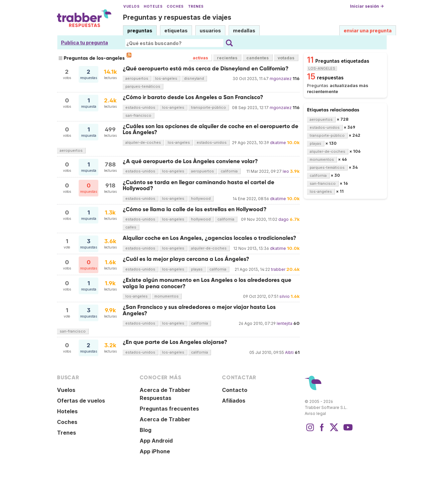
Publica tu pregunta (84, 43)
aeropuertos (137, 78)
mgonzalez (281, 79)
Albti (289, 352)
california (229, 171)
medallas (244, 31)
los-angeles (166, 78)
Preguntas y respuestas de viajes (177, 17)
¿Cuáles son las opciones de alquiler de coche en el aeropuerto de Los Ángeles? (210, 129)
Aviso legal (315, 413)
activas (200, 58)
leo (286, 171)
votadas (286, 58)
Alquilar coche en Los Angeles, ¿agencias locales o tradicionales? (209, 238)
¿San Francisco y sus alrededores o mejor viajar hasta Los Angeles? (199, 310)
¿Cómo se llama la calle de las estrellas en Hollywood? (195, 209)
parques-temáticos (143, 86)
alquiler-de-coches (143, 142)
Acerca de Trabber (165, 419)
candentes (257, 58)
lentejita (284, 323)
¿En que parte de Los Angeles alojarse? (175, 342)
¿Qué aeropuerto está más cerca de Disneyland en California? (206, 69)
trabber (278, 269)
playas (197, 269)
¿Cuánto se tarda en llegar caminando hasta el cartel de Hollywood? (198, 185)
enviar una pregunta (368, 31)
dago (283, 219)
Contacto (235, 390)
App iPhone (155, 451)
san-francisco (138, 115)
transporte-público (208, 107)
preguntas (140, 31)
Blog (145, 430)
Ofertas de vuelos (81, 401)
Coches (175, 7)
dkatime (278, 143)
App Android (156, 441)
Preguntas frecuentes (169, 409)
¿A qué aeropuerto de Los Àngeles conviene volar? (190, 161)
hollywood (201, 198)
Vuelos (131, 7)
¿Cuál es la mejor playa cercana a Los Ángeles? (186, 259)
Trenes (196, 7)
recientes (227, 58)
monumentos (166, 296)
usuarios (210, 31)
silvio (284, 296)
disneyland (194, 78)
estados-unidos (140, 107)
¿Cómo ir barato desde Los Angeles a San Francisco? (193, 97)
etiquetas (176, 31)
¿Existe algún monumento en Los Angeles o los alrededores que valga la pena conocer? (207, 283)
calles (131, 227)
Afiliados (234, 401)
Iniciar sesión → (367, 6)
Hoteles (153, 7)
